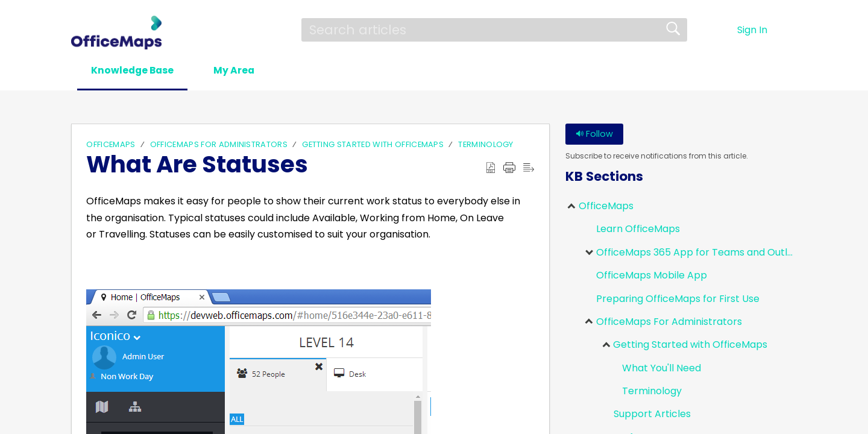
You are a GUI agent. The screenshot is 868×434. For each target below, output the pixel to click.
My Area (240, 70)
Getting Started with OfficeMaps (373, 145)
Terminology (486, 145)
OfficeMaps (111, 145)
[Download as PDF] (491, 169)
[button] (307, 71)
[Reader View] (529, 169)
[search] (494, 30)
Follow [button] (594, 134)
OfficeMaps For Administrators (219, 145)
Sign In (752, 30)
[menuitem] (789, 30)
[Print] (509, 169)
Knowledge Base (135, 70)
